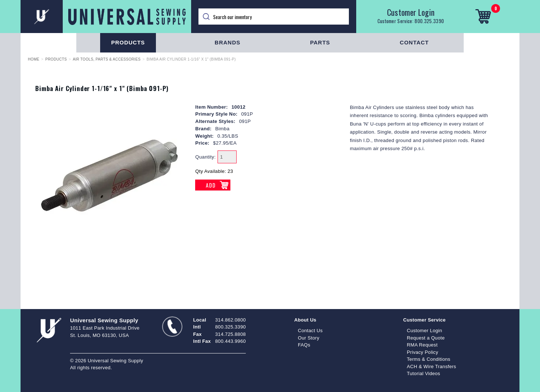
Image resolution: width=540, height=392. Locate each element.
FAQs (304, 345)
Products (128, 42)
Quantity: (205, 157)
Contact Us (310, 331)
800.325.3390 (429, 21)
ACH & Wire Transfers (431, 366)
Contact (414, 42)
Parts (320, 42)
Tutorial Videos (424, 373)
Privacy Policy (423, 352)
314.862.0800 (231, 320)
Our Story (309, 338)
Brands (227, 42)
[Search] (274, 17)
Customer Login (411, 12)
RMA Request (422, 345)
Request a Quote (426, 338)
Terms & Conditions (429, 359)
